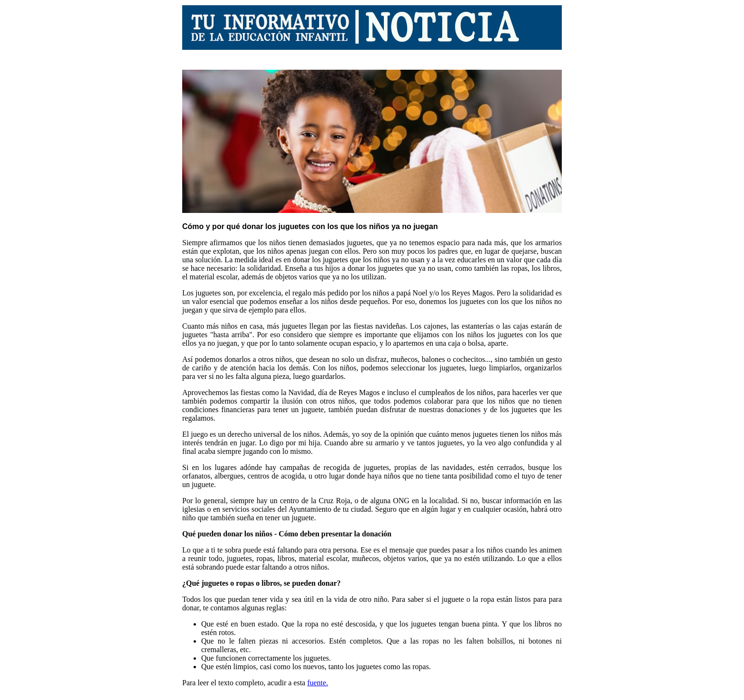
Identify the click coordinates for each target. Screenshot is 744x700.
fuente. (317, 683)
